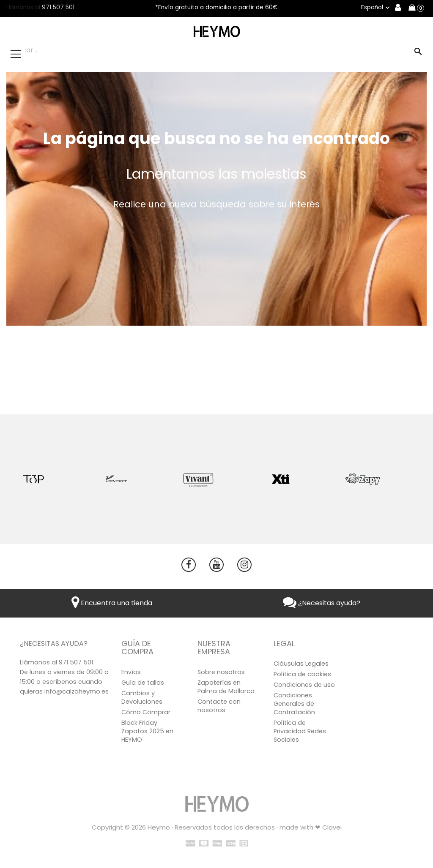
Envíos (131, 672)
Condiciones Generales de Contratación (294, 704)
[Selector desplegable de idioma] (376, 8)
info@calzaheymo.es (77, 691)
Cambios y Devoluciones (142, 697)
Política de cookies (302, 674)
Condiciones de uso (304, 685)
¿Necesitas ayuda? (322, 603)
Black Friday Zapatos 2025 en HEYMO (147, 731)
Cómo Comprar (146, 712)
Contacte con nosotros (219, 706)
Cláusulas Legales (301, 664)
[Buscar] (216, 50)
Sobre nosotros (221, 672)
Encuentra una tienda (112, 603)
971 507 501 (58, 7)
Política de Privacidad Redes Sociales (300, 731)
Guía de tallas (143, 683)
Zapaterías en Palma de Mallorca (226, 687)
